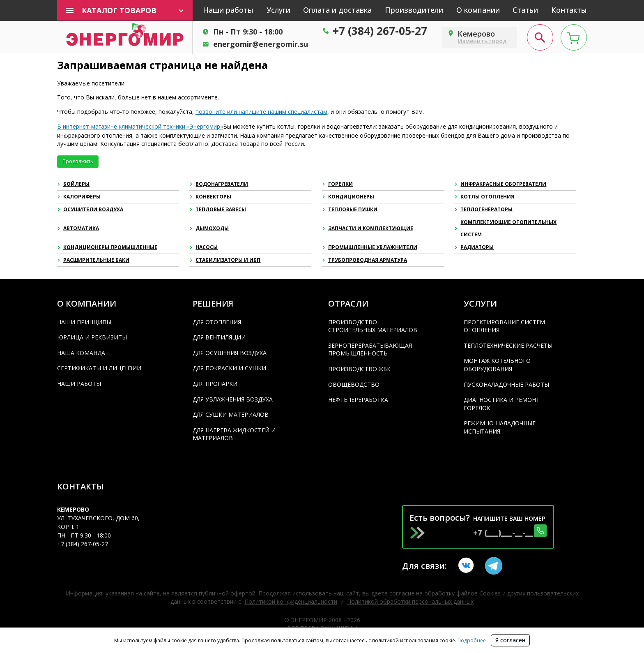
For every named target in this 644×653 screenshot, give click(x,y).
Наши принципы (84, 322)
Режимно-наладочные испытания (500, 427)
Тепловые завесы (218, 209)
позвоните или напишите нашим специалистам (261, 112)
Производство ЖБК (359, 369)
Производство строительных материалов (373, 326)
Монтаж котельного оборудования (497, 365)
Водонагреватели (219, 184)
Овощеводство (354, 384)
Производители (414, 10)
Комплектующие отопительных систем (505, 228)
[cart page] (574, 37)
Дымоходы (209, 228)
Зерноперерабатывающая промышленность (370, 350)
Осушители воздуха (90, 209)
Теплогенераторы (483, 209)
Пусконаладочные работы (506, 384)
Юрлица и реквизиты (92, 337)
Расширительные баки (93, 260)
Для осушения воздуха (230, 353)
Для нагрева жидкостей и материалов (234, 434)
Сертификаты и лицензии (99, 368)
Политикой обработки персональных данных (410, 601)
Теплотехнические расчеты (508, 345)
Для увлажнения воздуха (233, 399)
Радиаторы (474, 247)
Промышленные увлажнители (370, 247)
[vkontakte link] (467, 566)
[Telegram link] (494, 566)
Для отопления (217, 322)
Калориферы (79, 197)
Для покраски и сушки (229, 368)
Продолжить (78, 161)
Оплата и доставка (337, 10)
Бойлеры (73, 184)
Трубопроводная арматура (365, 260)
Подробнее (471, 640)
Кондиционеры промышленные (107, 247)
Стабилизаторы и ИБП (225, 260)
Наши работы (228, 10)
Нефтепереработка (358, 400)
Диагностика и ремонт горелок (502, 404)
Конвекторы (210, 197)
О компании (478, 10)
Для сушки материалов (231, 414)
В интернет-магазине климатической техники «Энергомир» (140, 126)
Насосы (204, 247)
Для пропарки (215, 384)
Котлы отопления (484, 197)
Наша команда (81, 353)
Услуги (278, 10)
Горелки (337, 184)
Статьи (525, 10)
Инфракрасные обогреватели (500, 184)
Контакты (569, 10)
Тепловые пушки (350, 209)
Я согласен (510, 640)
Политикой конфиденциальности (291, 601)
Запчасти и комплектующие (368, 228)
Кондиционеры (348, 197)
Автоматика (78, 228)
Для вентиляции (219, 337)
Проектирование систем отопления (504, 326)
